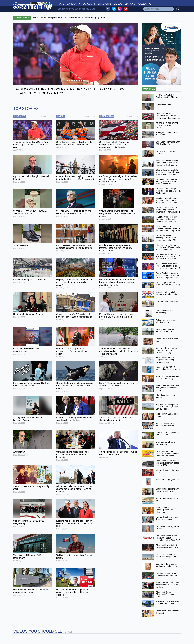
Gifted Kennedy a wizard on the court (168, 612)
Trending (149, 89)
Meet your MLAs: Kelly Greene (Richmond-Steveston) (166, 510)
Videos (118, 4)
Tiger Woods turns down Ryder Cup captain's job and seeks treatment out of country (168, 267)
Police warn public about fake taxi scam (167, 321)
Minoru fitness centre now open (167, 471)
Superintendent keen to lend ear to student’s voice (168, 565)
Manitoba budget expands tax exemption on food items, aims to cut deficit (167, 200)
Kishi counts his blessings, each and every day (168, 377)
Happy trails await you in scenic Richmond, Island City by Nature (167, 407)
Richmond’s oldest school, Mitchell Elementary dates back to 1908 (168, 463)
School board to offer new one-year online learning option (167, 388)
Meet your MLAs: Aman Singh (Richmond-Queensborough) (166, 350)
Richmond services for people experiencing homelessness (166, 360)
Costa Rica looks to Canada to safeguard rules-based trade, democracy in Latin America (168, 117)
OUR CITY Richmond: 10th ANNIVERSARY (168, 143)
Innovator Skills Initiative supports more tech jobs (167, 293)
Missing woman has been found (167, 415)
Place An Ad (145, 4)
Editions (130, 4)
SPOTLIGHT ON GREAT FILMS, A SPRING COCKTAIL (167, 125)
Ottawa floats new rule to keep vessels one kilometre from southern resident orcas (168, 173)
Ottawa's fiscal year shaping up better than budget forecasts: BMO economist (166, 239)
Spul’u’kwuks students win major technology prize (168, 490)
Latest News (22, 18)
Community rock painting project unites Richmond (167, 574)
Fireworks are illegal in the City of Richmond (168, 434)
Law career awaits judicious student (168, 528)
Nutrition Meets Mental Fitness (166, 152)
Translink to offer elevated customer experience (167, 603)
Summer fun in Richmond (167, 301)
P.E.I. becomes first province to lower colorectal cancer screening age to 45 (168, 228)
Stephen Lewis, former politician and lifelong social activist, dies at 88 (168, 247)
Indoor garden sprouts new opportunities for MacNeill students (168, 585)
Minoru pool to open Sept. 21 (167, 499)
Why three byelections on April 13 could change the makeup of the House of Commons (167, 164)
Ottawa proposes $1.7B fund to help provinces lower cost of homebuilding (168, 210)
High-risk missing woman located (167, 396)
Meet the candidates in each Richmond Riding (166, 424)
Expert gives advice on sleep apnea (166, 443)
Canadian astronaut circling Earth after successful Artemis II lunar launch (168, 257)
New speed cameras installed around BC (165, 331)
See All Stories (46, 117)
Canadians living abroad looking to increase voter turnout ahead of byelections (167, 183)
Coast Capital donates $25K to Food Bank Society (168, 284)
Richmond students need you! (167, 340)
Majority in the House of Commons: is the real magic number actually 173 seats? (168, 220)
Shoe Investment (163, 104)
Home (61, 4)
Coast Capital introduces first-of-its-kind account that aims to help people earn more (168, 276)
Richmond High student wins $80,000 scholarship (167, 546)
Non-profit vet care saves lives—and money (167, 518)
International (103, 4)
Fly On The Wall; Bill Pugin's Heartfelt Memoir (167, 96)
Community (73, 4)
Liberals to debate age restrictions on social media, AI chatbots (168, 191)
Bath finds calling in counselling (165, 312)
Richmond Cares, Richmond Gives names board (166, 594)
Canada (87, 4)
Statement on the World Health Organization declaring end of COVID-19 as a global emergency (168, 539)
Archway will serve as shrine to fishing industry (167, 556)
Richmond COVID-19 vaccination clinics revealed (168, 368)
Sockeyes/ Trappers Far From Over (166, 134)
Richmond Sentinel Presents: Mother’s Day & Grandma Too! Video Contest (167, 455)
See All (68, 632)
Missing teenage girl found (168, 479)
